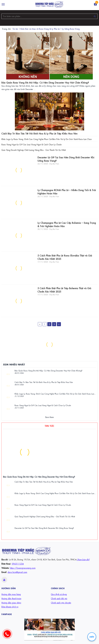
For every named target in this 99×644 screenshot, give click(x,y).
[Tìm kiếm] (95, 16)
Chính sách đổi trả (59, 598)
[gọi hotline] (9, 635)
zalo (92, 637)
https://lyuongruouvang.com (23, 568)
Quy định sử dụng (59, 594)
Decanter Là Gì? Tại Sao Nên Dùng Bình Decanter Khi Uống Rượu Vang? (44, 528)
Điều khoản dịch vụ (10, 607)
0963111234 (18, 564)
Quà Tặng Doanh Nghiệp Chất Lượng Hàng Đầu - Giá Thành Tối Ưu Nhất (34, 150)
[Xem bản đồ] (83, 559)
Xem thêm (50, 417)
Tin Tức (50, 426)
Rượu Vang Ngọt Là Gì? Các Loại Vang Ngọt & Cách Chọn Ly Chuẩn (32, 144)
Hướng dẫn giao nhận (11, 603)
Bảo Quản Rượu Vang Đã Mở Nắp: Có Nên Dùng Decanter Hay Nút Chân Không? (45, 82)
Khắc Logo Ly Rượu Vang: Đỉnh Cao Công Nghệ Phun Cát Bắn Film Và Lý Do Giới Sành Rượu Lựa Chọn (47, 139)
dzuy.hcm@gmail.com (17, 572)
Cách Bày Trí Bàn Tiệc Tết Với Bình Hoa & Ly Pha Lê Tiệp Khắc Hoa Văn (39, 133)
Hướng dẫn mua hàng (11, 594)
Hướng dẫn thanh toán (11, 598)
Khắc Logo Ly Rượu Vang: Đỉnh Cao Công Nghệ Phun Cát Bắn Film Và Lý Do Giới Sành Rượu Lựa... (55, 394)
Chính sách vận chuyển (61, 603)
